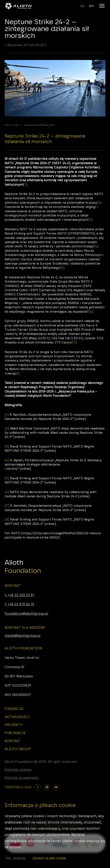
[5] (62, 276)
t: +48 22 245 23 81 (19, 595)
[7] (75, 350)
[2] (99, 210)
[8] (17, 381)
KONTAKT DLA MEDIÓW (25, 628)
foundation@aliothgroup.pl (26, 614)
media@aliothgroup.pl (22, 636)
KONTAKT (13, 586)
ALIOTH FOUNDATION (23, 648)
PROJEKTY (14, 725)
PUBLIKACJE (15, 733)
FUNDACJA (14, 709)
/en (91, 6)
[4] (96, 254)
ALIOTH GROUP (18, 749)
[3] (90, 228)
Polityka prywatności (22, 778)
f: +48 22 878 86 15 (19, 604)
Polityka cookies (18, 770)
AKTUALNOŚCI (17, 717)
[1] (25, 192)
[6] (91, 319)
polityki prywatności (39, 856)
